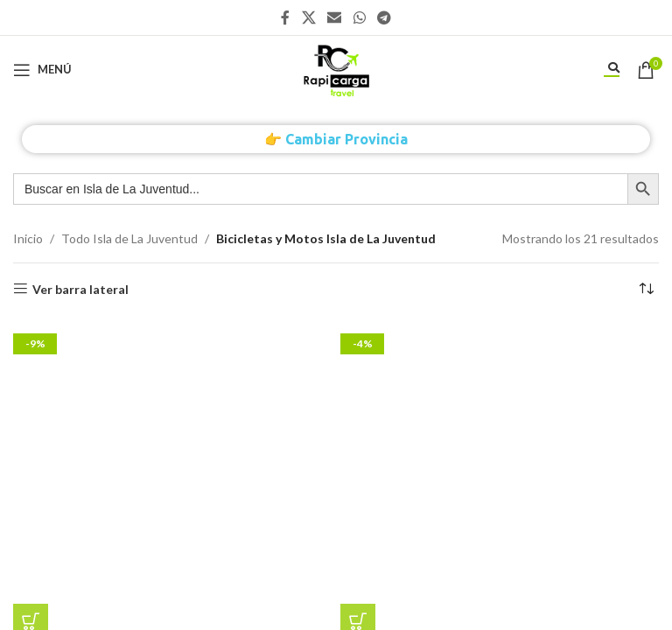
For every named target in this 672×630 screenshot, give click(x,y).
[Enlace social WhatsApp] (359, 17)
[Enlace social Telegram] (384, 17)
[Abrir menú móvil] (42, 70)
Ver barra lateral (80, 289)
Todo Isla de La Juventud (129, 238)
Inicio (28, 238)
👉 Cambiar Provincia (336, 139)
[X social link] (308, 17)
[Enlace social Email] (335, 17)
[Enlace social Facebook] (285, 17)
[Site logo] (336, 68)
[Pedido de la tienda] (646, 290)
